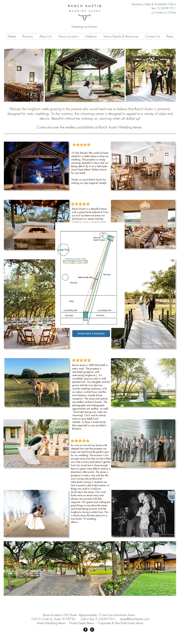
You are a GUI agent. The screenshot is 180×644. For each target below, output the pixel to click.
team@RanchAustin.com (135, 619)
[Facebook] (85, 630)
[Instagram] (92, 630)
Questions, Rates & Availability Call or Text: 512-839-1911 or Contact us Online (154, 8)
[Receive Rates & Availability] (91, 334)
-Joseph (103, 183)
